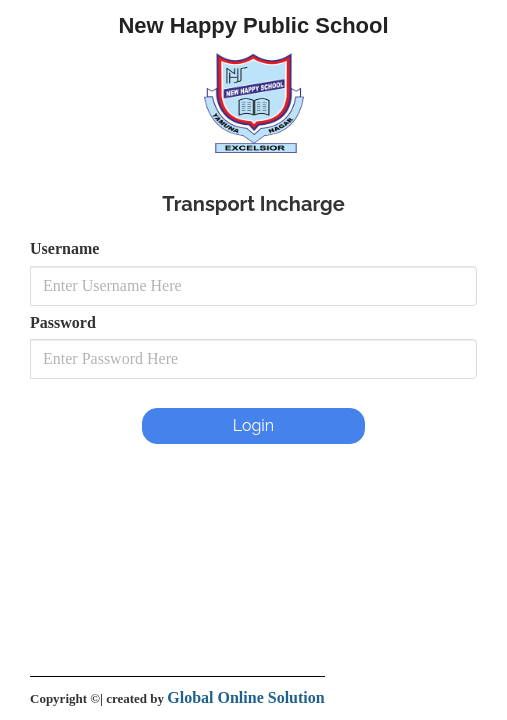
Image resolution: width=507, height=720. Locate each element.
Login (253, 425)
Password (63, 322)
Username (64, 248)
